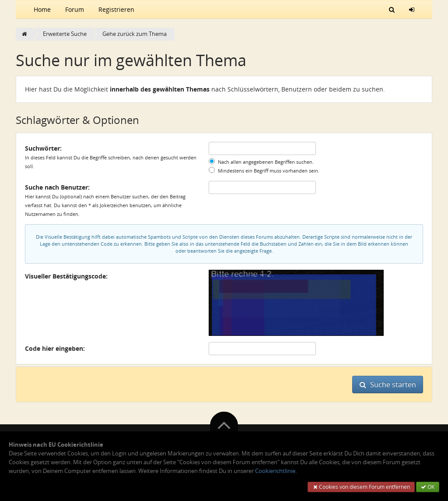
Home (42, 9)
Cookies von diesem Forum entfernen (361, 487)
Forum (75, 9)
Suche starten (388, 385)
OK (428, 487)
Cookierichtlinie (275, 471)
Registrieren (116, 9)
